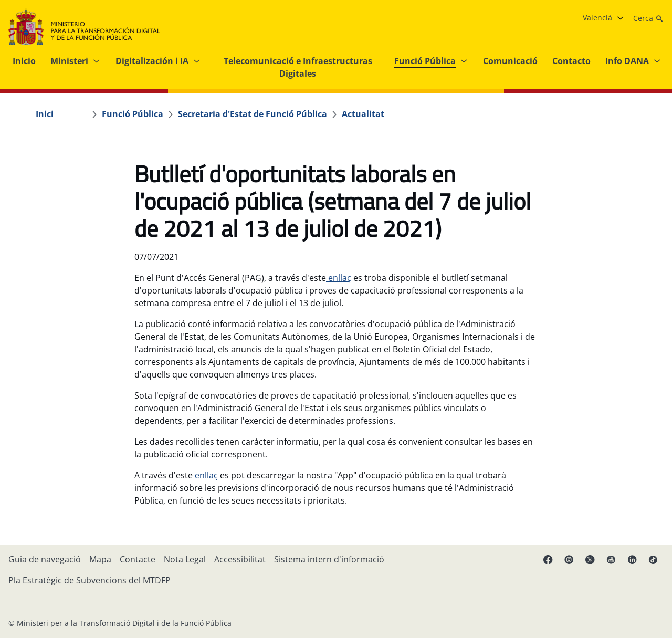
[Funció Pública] (133, 114)
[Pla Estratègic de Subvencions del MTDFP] (90, 580)
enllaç (339, 278)
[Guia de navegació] (45, 559)
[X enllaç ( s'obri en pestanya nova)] (590, 559)
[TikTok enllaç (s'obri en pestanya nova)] (653, 559)
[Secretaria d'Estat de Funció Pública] (253, 114)
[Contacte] (138, 559)
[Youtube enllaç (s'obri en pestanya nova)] (611, 559)
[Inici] (45, 114)
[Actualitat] (363, 114)
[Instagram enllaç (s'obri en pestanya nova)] (569, 559)
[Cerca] (648, 18)
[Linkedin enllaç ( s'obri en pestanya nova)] (632, 559)
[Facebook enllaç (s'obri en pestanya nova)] (548, 559)
